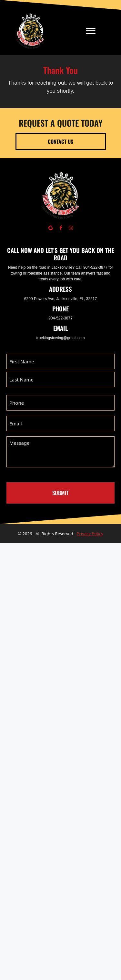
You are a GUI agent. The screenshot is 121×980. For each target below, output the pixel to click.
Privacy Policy (90, 534)
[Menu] (91, 31)
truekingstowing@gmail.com (60, 338)
